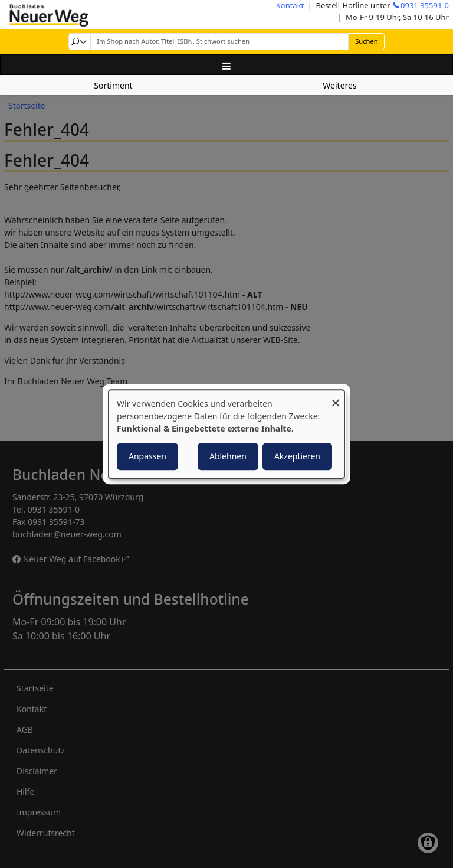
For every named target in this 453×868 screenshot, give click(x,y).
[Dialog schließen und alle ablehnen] (336, 397)
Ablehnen (228, 456)
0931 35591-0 (425, 5)
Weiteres (339, 85)
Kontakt (290, 5)
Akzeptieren (297, 456)
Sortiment (113, 85)
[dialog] (226, 434)
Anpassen (147, 456)
